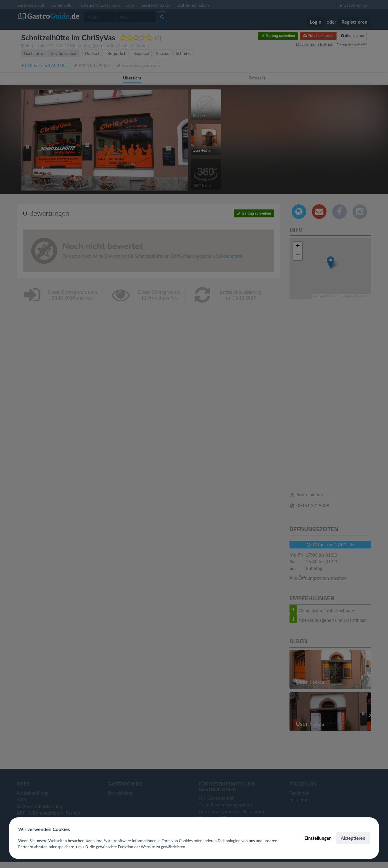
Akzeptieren (353, 838)
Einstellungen (318, 838)
